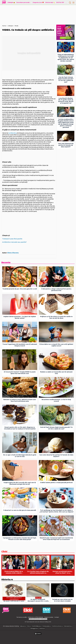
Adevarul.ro (23, 626)
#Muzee (38, 598)
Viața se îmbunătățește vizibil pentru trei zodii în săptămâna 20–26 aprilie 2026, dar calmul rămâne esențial (66, 58)
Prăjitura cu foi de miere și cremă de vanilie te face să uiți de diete (56, 317)
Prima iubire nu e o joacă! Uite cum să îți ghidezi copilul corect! (56, 345)
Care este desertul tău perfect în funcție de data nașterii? (66, 145)
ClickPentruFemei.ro (57, 626)
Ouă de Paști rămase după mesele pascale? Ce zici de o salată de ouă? (66, 80)
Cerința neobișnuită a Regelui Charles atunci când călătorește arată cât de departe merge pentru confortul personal (66, 123)
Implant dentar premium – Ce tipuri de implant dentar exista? (20, 317)
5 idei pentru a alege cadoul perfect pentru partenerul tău (56, 290)
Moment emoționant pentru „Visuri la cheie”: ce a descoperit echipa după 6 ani (62, 572)
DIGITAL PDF (60, 2)
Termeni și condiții (22, 617)
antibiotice (13, 133)
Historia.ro (7, 579)
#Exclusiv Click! (38, 570)
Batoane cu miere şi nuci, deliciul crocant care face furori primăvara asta (20, 400)
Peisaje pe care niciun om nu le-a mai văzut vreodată (62, 600)
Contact (57, 617)
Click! (4, 552)
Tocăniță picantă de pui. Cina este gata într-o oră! (20, 289)
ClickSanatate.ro (47, 626)
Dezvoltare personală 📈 (24, 2)
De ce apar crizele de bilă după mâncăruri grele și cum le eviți (20, 456)
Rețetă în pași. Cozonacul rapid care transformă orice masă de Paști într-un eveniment (56, 539)
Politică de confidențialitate (36, 617)
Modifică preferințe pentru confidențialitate (38, 619)
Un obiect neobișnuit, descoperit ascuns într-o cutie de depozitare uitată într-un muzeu (38, 600)
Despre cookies (49, 617)
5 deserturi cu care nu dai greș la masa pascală (20, 510)
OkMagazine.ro (34, 628)
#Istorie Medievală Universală (14, 599)
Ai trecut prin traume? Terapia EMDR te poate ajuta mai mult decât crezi (20, 373)
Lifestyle (10, 26)
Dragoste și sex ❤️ (38, 2)
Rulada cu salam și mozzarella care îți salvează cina (56, 373)
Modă (16, 26)
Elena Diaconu (13, 253)
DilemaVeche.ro (68, 626)
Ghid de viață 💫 (50, 2)
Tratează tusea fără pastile (12, 239)
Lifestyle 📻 (11, 2)
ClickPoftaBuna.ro (37, 626)
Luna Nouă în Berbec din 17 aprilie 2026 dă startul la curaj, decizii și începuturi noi (66, 101)
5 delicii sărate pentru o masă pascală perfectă (56, 483)
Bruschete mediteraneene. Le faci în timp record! (56, 400)
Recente (6, 262)
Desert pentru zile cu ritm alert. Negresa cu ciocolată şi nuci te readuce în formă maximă (20, 428)
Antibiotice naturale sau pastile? (14, 242)
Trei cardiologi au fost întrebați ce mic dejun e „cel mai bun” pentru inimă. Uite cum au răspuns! (56, 511)
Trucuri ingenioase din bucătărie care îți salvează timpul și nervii (20, 345)
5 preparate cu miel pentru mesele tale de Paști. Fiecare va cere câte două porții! (20, 539)
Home (4, 26)
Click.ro (29, 626)
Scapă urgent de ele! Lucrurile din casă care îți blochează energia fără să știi (20, 483)
